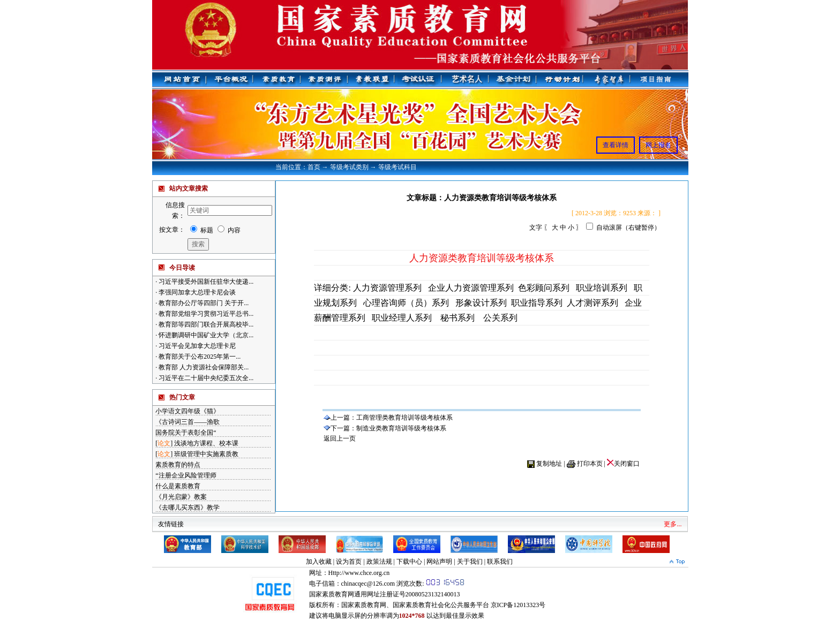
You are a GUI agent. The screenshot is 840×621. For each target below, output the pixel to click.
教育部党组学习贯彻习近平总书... (205, 314)
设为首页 (349, 562)
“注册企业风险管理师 (186, 475)
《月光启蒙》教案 (181, 497)
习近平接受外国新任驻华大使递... (205, 282)
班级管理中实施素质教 (206, 454)
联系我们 (500, 562)
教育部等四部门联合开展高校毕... (205, 324)
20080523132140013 (433, 594)
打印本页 (590, 464)
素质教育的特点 (178, 465)
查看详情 (616, 145)
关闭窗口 (623, 464)
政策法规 (379, 562)
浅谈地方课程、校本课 (206, 443)
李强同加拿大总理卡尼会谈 (196, 292)
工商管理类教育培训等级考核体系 (404, 418)
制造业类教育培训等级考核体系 (401, 428)
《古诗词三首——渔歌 (187, 422)
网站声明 (439, 562)
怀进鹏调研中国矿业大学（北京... (205, 335)
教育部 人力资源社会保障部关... (203, 367)
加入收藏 (319, 562)
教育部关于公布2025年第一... (199, 357)
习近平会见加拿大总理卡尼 (196, 346)
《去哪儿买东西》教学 (187, 508)
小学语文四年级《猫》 (187, 411)
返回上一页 (340, 438)
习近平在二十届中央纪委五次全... (205, 378)
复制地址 (549, 464)
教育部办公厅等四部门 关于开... (203, 303)
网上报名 (658, 145)
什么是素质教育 (178, 486)
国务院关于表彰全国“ (186, 433)
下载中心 (409, 562)
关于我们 (470, 562)
